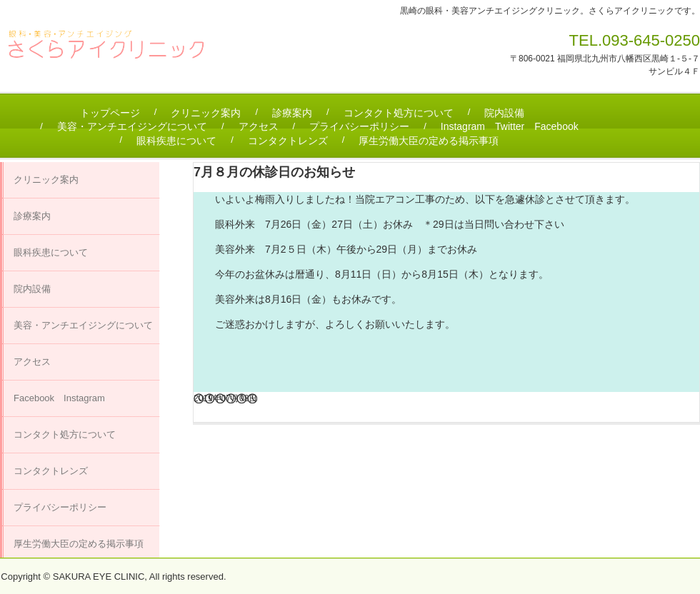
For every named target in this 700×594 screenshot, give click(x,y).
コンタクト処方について (399, 113)
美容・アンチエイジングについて (132, 126)
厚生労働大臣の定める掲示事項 (429, 141)
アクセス (259, 126)
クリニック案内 (206, 113)
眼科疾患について (176, 141)
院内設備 (504, 113)
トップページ (110, 113)
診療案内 (292, 113)
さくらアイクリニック (113, 50)
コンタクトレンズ (288, 141)
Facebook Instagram (59, 398)
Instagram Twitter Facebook (510, 126)
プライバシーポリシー (359, 126)
